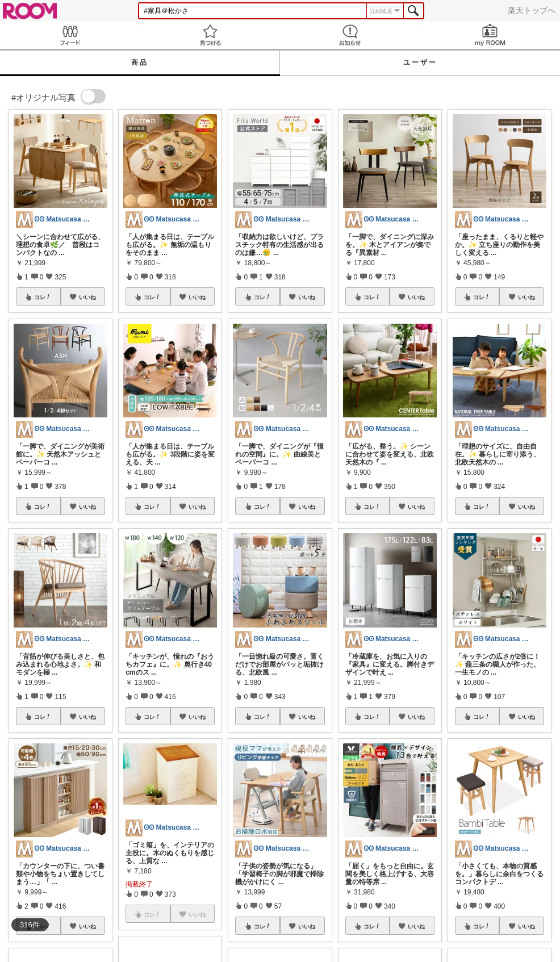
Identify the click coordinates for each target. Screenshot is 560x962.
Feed (70, 35)
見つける (210, 35)
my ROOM (490, 35)
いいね (87, 297)
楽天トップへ (532, 10)
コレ (43, 297)
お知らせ (350, 35)
